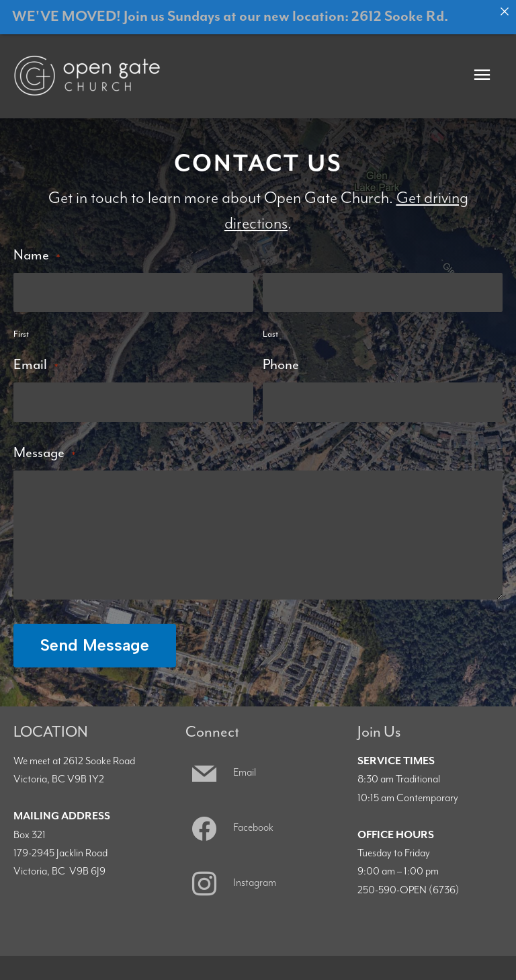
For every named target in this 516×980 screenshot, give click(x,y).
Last (270, 326)
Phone (281, 356)
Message (44, 444)
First (21, 326)
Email (36, 356)
